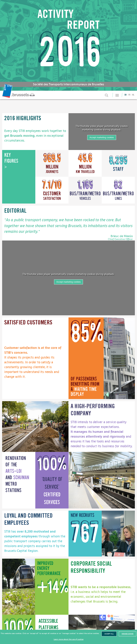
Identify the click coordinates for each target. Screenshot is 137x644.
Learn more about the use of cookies (69, 639)
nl (133, 95)
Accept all (109, 634)
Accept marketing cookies (102, 137)
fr (129, 95)
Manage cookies (128, 634)
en (125, 95)
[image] (119, 358)
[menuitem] (19, 95)
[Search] (107, 95)
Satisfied (28, 323)
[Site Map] (117, 95)
